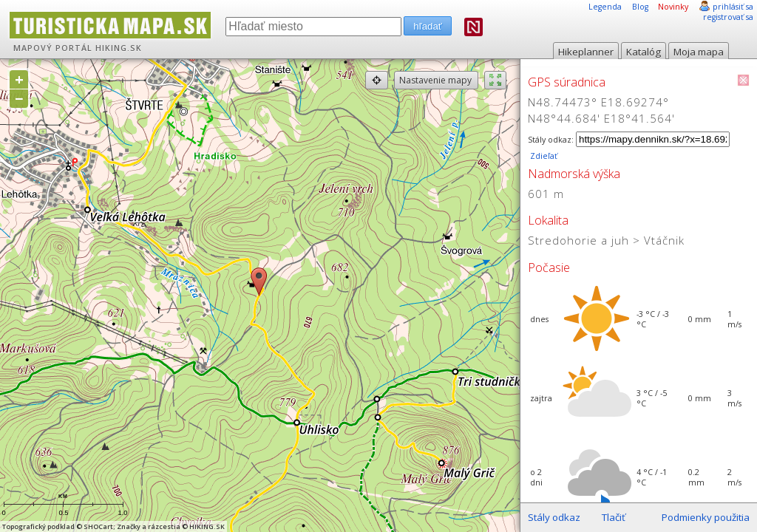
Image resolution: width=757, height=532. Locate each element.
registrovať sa (728, 17)
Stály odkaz (554, 517)
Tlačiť (614, 517)
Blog (640, 7)
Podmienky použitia (706, 517)
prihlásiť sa (733, 7)
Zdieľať (543, 156)
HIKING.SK (119, 48)
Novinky (673, 7)
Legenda (605, 7)
